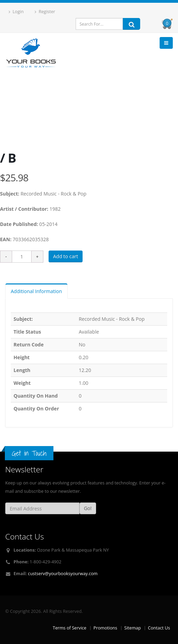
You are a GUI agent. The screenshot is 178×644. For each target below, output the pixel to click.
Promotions (105, 628)
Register (45, 12)
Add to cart (66, 256)
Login (16, 12)
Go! (88, 508)
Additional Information (36, 291)
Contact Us (159, 628)
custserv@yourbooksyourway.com (63, 574)
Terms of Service (70, 628)
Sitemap (133, 628)
